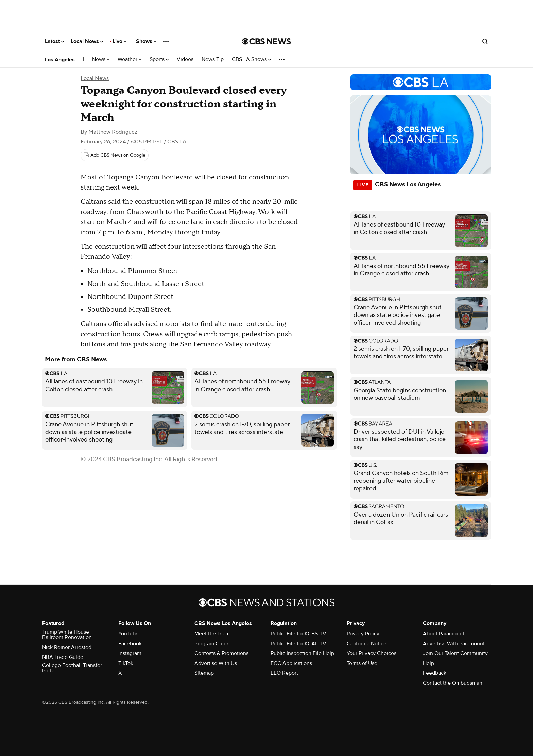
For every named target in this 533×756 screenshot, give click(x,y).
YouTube (128, 634)
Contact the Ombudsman (453, 683)
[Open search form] (485, 41)
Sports (159, 60)
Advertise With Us (216, 663)
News (101, 60)
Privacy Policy (363, 634)
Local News (87, 41)
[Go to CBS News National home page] (266, 41)
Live (119, 41)
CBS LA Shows (251, 60)
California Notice (367, 644)
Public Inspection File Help (302, 653)
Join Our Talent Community (455, 653)
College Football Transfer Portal (72, 668)
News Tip (213, 60)
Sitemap (204, 673)
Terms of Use (362, 663)
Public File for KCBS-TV (298, 634)
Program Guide (212, 644)
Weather (130, 60)
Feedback (435, 673)
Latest (54, 41)
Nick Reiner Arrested (67, 647)
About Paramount (444, 634)
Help (428, 663)
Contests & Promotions (221, 653)
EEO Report (284, 673)
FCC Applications (291, 663)
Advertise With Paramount (454, 644)
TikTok (126, 663)
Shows (146, 41)
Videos (185, 60)
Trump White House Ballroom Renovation (67, 635)
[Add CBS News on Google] (115, 155)
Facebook (130, 644)
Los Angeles (60, 60)
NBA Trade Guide (63, 657)
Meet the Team (212, 634)
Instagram (130, 653)
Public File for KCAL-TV (298, 644)
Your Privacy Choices (372, 653)
